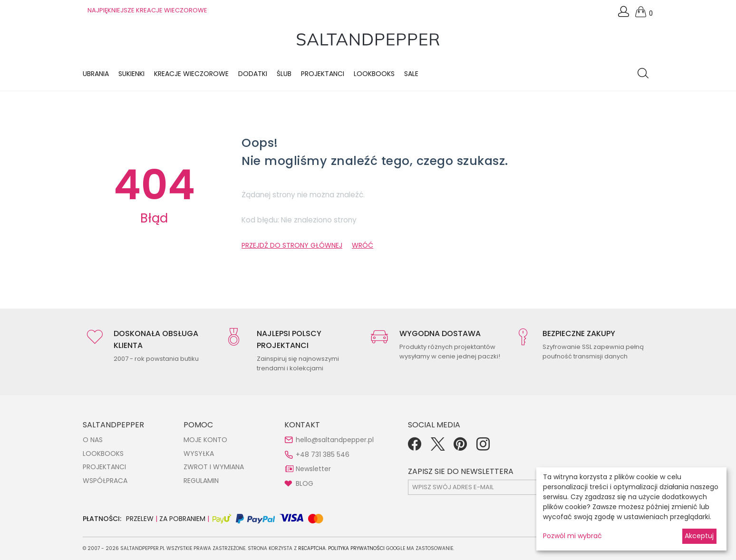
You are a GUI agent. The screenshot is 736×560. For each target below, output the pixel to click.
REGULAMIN (201, 481)
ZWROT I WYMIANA (214, 467)
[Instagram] (483, 447)
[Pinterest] (460, 447)
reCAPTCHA (312, 548)
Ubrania (96, 74)
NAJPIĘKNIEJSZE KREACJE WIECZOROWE (147, 10)
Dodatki (253, 74)
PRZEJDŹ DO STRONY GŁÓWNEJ (292, 245)
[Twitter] (437, 447)
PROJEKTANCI (104, 467)
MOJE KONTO (205, 440)
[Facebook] (415, 447)
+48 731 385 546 (323, 454)
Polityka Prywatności (356, 548)
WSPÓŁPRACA (105, 481)
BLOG (305, 483)
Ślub (284, 74)
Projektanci (323, 74)
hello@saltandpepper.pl (335, 440)
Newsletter (313, 469)
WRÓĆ (363, 245)
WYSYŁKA (199, 454)
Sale (411, 74)
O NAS (93, 440)
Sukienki (131, 74)
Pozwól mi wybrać (572, 536)
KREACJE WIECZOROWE (191, 74)
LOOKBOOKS (374, 74)
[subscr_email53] (491, 487)
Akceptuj (699, 536)
